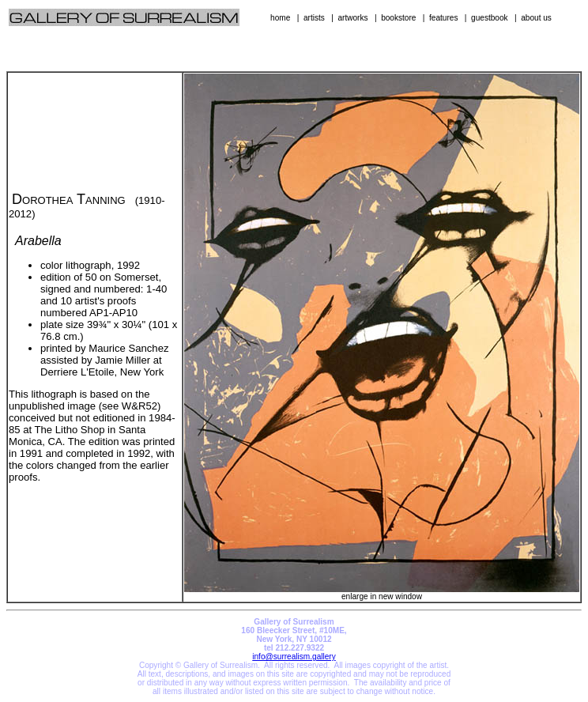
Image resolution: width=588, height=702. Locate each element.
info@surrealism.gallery (294, 657)
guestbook (490, 18)
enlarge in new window (382, 593)
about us (536, 18)
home (280, 18)
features (443, 18)
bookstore (398, 18)
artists (314, 18)
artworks (352, 18)
